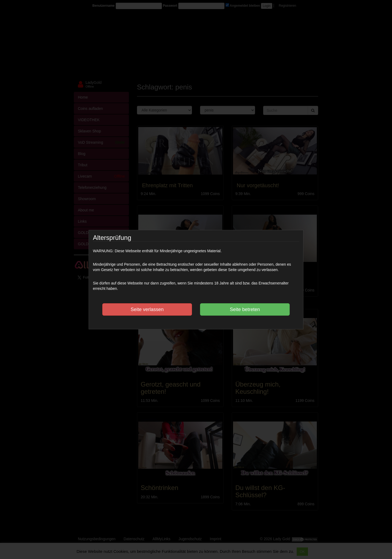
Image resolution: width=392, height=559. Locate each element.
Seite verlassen (147, 309)
